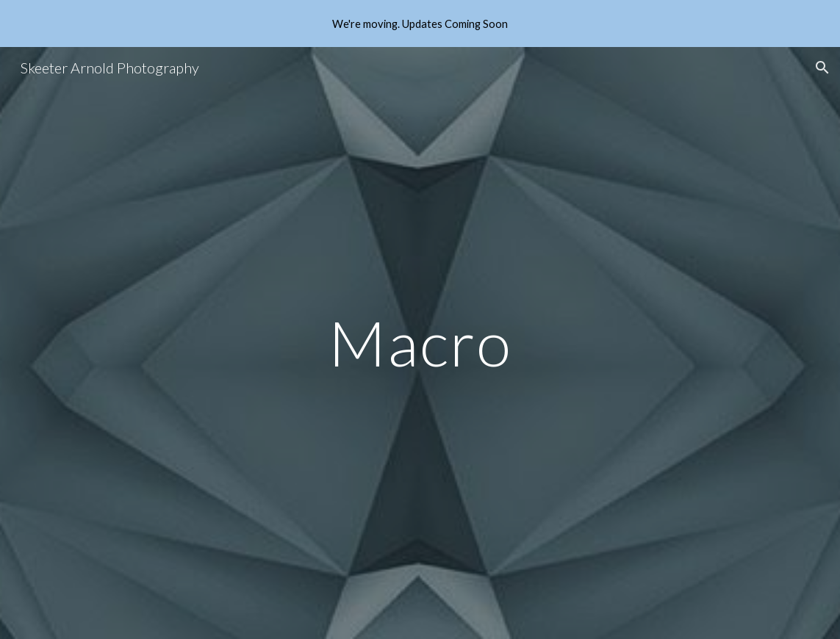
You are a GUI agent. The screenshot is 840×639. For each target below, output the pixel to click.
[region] (420, 24)
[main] (420, 343)
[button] (822, 68)
